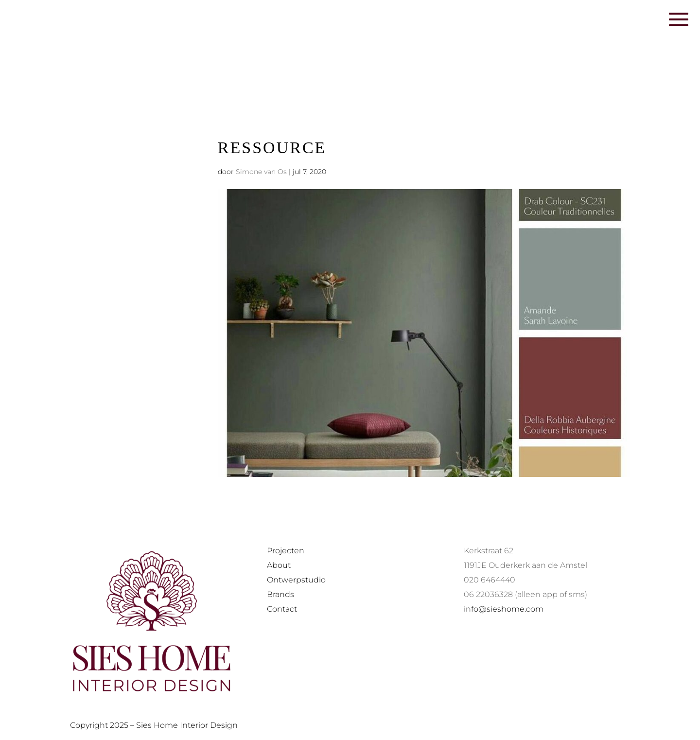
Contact (282, 609)
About (279, 565)
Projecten (286, 551)
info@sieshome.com (504, 609)
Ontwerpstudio (296, 580)
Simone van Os (261, 172)
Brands (280, 594)
